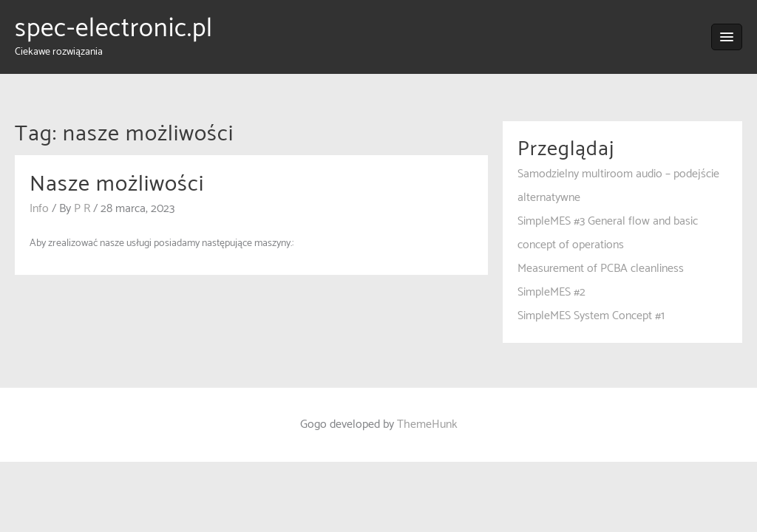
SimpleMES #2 (551, 292)
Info (39, 209)
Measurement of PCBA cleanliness (601, 269)
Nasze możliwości (117, 184)
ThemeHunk (427, 424)
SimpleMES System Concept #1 (591, 316)
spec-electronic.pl (114, 29)
